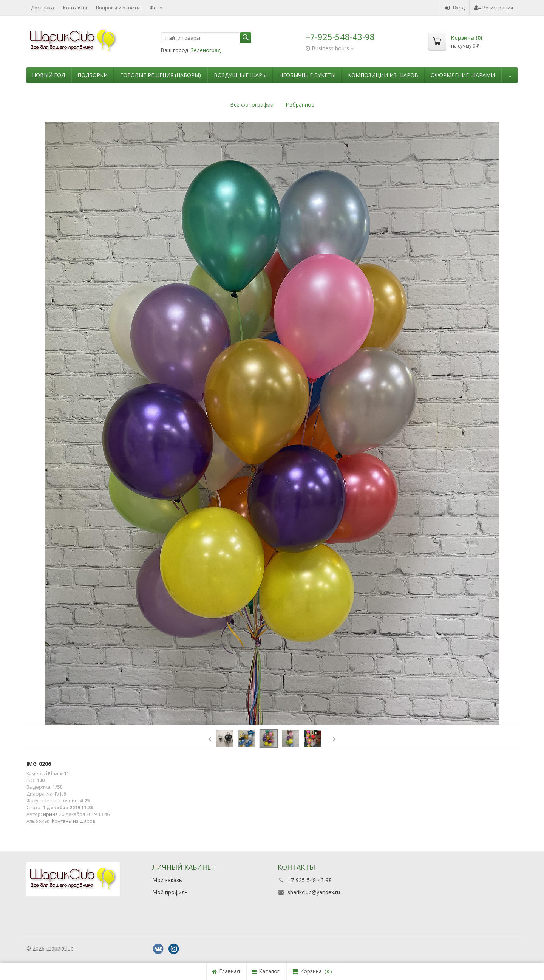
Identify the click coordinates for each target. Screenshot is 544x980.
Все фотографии (252, 105)
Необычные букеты (307, 75)
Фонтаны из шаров (73, 821)
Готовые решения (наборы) (161, 75)
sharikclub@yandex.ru (314, 892)
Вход (455, 8)
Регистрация (494, 8)
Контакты (75, 8)
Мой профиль (170, 892)
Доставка (42, 8)
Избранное (300, 105)
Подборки (93, 75)
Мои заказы (168, 880)
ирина (50, 814)
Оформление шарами (463, 75)
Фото (156, 8)
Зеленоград (206, 50)
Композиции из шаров (383, 75)
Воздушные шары (240, 75)
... (509, 75)
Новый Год (49, 75)
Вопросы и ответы (118, 8)
